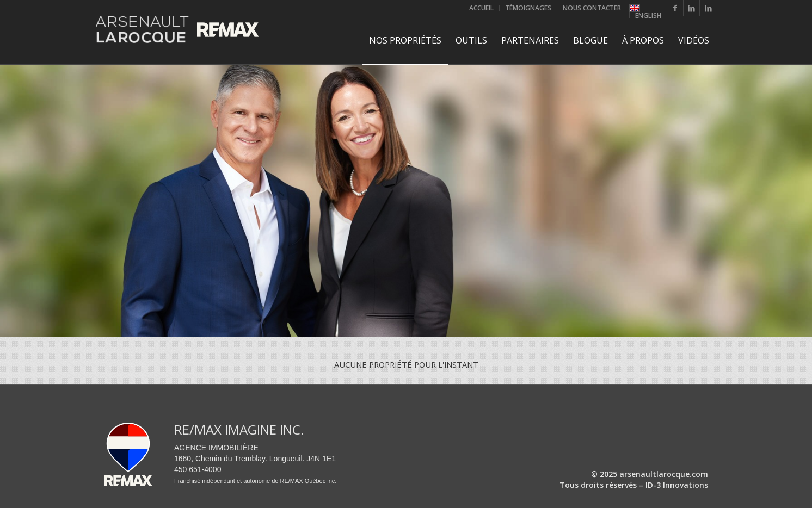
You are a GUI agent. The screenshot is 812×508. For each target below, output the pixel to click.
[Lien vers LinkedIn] (691, 8)
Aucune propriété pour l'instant (406, 364)
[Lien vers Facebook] (675, 8)
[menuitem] (482, 8)
